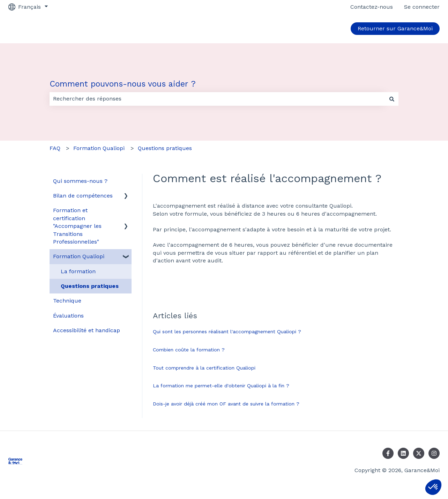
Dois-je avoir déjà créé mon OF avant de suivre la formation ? (226, 404)
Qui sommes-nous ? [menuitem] (80, 181)
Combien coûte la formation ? (189, 350)
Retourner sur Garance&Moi (395, 28)
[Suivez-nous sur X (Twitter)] (419, 453)
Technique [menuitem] (67, 301)
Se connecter (422, 7)
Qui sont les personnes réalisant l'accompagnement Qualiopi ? (227, 332)
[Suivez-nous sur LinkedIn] (403, 453)
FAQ (55, 148)
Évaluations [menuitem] (68, 316)
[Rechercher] (392, 99)
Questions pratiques (165, 148)
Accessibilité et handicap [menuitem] (87, 330)
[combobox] (217, 99)
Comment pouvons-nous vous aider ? (123, 84)
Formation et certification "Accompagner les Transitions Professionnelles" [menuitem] (77, 226)
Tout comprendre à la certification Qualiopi (204, 368)
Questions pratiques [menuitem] (90, 286)
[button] (433, 487)
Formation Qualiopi (99, 148)
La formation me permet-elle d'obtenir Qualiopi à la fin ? (221, 386)
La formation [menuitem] (78, 271)
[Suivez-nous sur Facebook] (388, 453)
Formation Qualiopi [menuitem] (79, 256)
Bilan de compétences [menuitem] (83, 196)
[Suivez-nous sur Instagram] (434, 453)
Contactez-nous (372, 7)
